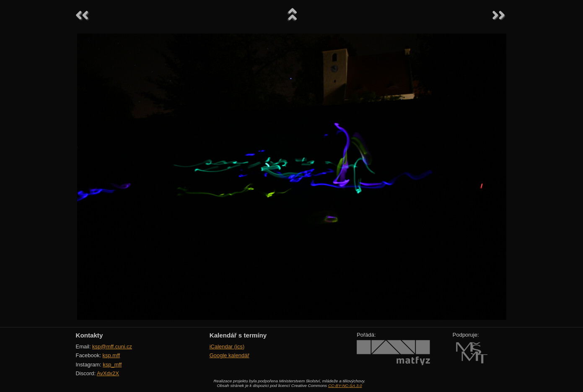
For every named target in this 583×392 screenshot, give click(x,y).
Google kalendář (229, 355)
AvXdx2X (108, 373)
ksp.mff (111, 355)
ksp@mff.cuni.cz (112, 347)
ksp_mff (112, 365)
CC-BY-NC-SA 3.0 (345, 386)
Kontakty (89, 335)
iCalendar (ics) (227, 347)
